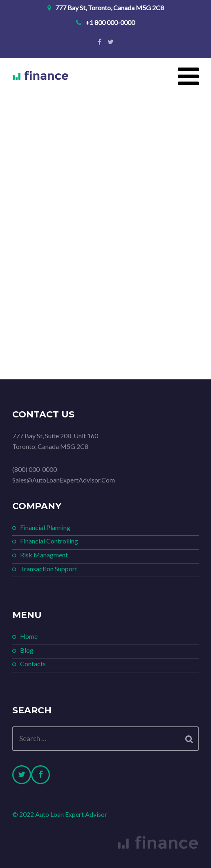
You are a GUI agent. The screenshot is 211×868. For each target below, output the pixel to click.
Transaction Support (49, 569)
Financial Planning (45, 527)
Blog (27, 650)
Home (29, 636)
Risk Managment (44, 555)
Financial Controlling (49, 541)
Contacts (33, 664)
